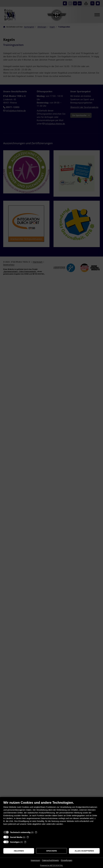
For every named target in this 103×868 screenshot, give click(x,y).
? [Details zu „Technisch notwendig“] (36, 832)
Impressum (35, 860)
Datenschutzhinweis (50, 860)
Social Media (16, 837)
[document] (51, 815)
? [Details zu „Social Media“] (28, 837)
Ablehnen (19, 851)
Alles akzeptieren (84, 851)
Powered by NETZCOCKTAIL (51, 865)
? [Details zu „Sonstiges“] (25, 842)
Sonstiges (15, 842)
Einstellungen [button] (67, 860)
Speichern (52, 851)
